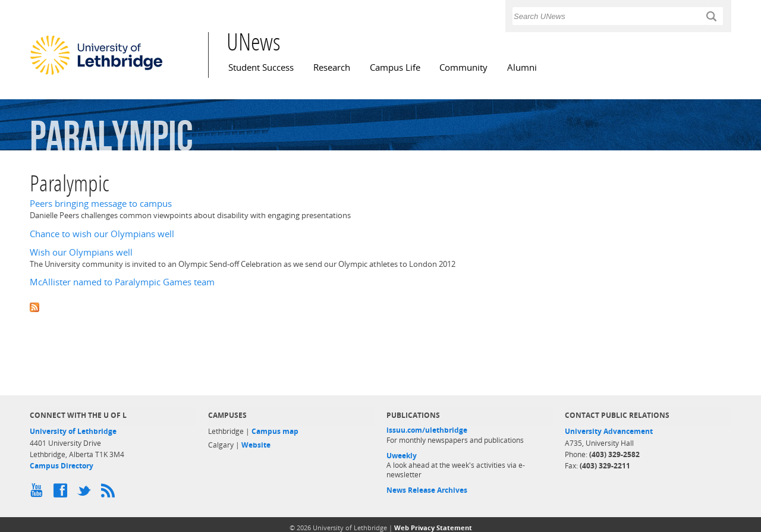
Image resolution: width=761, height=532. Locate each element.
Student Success (261, 67)
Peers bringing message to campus (101, 204)
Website (256, 445)
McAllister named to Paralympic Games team (122, 282)
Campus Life (395, 67)
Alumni (522, 67)
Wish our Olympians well (81, 252)
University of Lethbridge (73, 431)
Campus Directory (62, 466)
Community (463, 67)
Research (332, 67)
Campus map (275, 431)
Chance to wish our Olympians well (102, 234)
